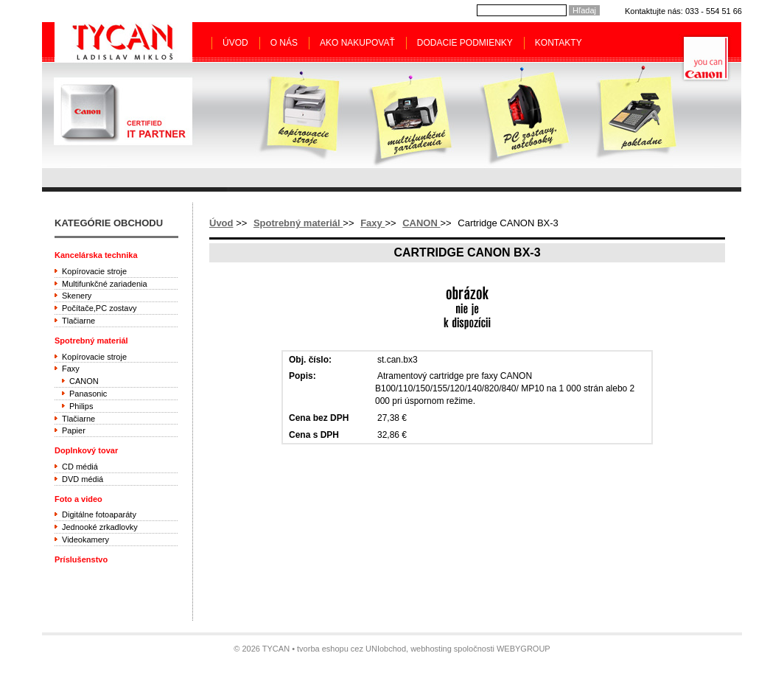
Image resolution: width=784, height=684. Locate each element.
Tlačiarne (78, 321)
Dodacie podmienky (465, 43)
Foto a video (78, 499)
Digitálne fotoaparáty (99, 514)
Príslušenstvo (81, 559)
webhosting (431, 649)
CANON (421, 223)
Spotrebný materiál (298, 223)
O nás (284, 43)
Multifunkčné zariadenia (105, 284)
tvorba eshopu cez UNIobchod (351, 649)
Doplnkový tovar (86, 450)
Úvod (235, 43)
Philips (81, 406)
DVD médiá (83, 479)
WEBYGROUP (524, 649)
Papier (74, 430)
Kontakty (559, 43)
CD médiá (80, 467)
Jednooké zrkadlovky (100, 527)
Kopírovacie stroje (94, 271)
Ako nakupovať (357, 43)
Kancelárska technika (96, 255)
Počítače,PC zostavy (99, 308)
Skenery (77, 296)
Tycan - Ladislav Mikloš (123, 42)
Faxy (372, 223)
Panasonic (88, 394)
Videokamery (85, 540)
